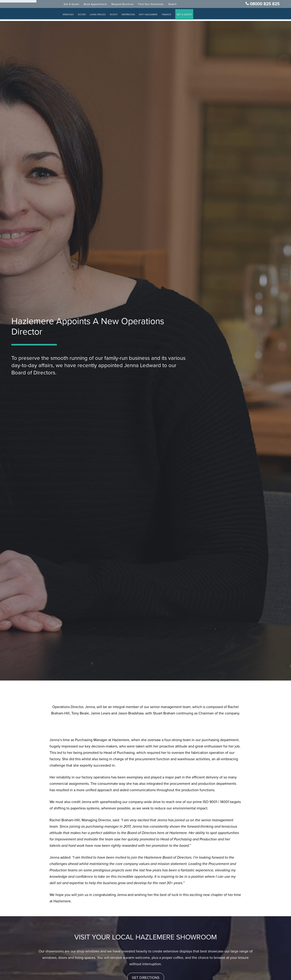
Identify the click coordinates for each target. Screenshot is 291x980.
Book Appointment (100, 5)
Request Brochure (128, 5)
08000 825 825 (265, 5)
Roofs (119, 16)
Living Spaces (103, 16)
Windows (73, 16)
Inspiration (133, 16)
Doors (87, 16)
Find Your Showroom (156, 5)
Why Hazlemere (153, 16)
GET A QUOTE (189, 16)
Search (177, 5)
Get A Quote (76, 5)
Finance (171, 16)
